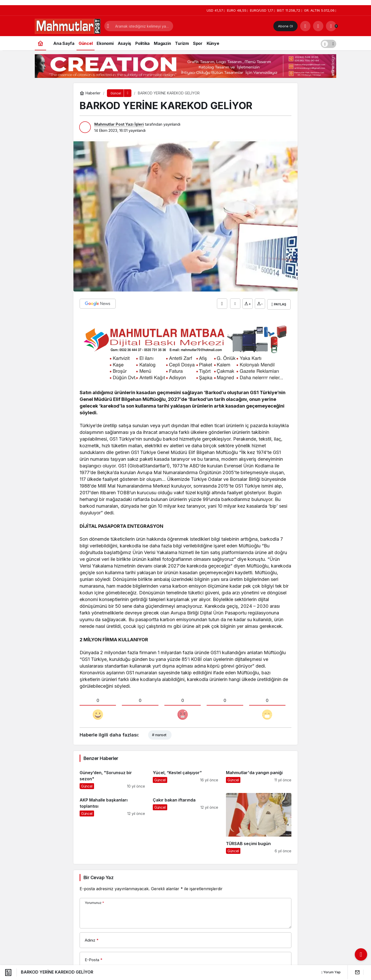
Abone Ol (285, 26)
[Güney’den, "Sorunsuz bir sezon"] (112, 776)
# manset (159, 733)
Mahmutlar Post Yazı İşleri (119, 124)
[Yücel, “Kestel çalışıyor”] (185, 776)
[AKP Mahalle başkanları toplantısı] (112, 822)
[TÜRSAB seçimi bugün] (259, 822)
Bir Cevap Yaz (98, 876)
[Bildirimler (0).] (331, 26)
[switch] (328, 43)
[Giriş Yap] (318, 26)
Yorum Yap (331, 972)
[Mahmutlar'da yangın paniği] (259, 776)
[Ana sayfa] (40, 43)
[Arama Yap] (305, 26)
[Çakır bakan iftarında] (185, 822)
